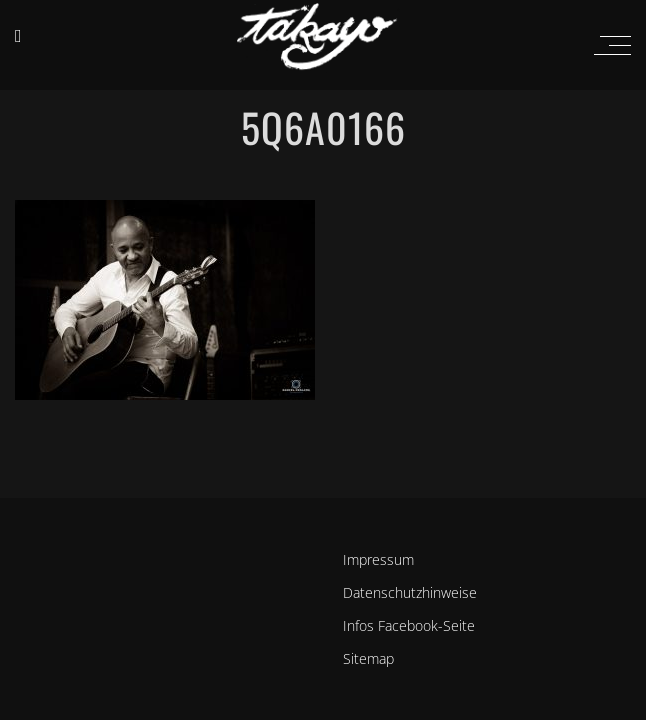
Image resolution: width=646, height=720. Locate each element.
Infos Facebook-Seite (409, 625)
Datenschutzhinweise (410, 592)
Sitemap (368, 658)
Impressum (378, 559)
